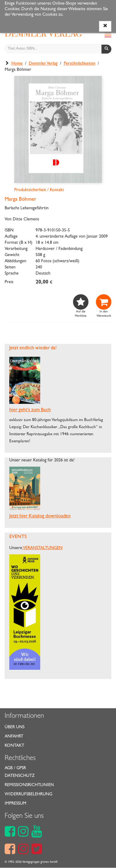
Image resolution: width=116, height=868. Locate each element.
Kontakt (14, 746)
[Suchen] (106, 49)
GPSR (21, 768)
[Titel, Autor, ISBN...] (53, 49)
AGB (9, 768)
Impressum (15, 804)
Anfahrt (14, 737)
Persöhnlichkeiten (79, 64)
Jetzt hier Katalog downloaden (40, 516)
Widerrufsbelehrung (28, 794)
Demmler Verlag (43, 64)
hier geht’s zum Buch (30, 410)
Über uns (15, 727)
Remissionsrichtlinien (29, 785)
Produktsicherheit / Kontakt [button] (39, 190)
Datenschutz (20, 776)
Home (17, 64)
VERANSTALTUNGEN (42, 548)
